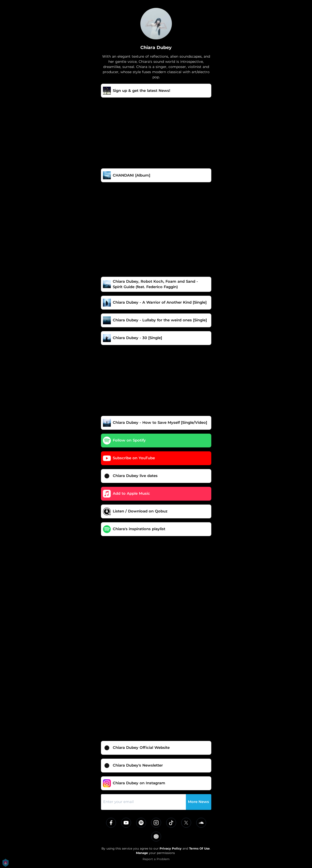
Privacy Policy (171, 848)
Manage (142, 853)
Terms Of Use (199, 848)
